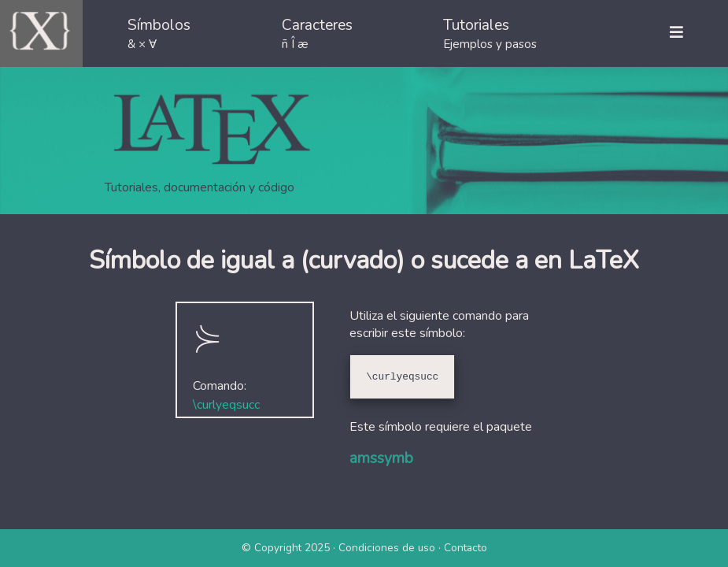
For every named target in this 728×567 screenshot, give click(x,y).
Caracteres (317, 33)
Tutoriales (490, 33)
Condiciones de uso (387, 548)
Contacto (466, 548)
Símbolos (159, 33)
